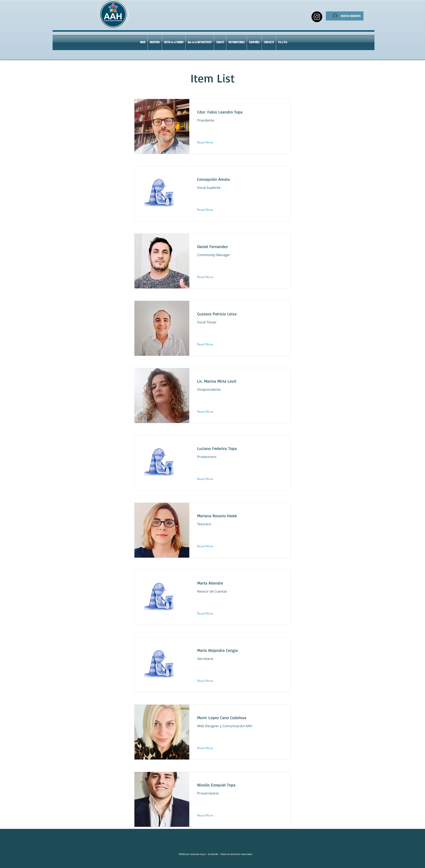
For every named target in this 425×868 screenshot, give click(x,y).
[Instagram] (317, 17)
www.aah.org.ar (198, 854)
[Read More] (208, 142)
